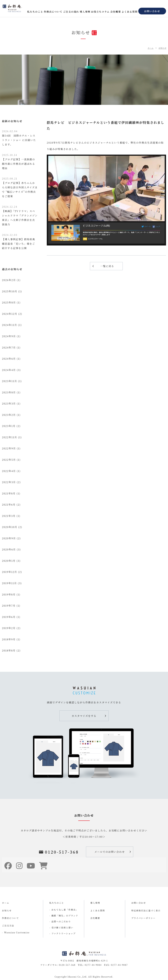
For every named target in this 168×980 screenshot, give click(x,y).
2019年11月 (9, 583)
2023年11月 (10, 381)
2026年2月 (9, 280)
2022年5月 (9, 460)
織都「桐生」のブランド (65, 916)
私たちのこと (35, 12)
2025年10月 (10, 291)
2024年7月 (9, 347)
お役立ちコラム (100, 12)
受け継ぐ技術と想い (62, 928)
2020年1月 (9, 561)
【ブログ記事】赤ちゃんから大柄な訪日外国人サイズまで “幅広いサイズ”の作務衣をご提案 (20, 187)
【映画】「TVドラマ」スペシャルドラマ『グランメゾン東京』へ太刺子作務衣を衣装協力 (20, 215)
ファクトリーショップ (64, 933)
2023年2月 (9, 415)
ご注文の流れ (71, 12)
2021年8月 (9, 493)
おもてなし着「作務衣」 (65, 910)
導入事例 (85, 12)
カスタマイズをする (84, 716)
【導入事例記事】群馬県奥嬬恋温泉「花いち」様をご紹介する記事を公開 (19, 241)
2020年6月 (9, 549)
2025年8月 (9, 302)
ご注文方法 (8, 926)
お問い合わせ (152, 11)
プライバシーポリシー (143, 918)
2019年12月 (10, 572)
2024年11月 (10, 325)
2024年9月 (9, 336)
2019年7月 (9, 606)
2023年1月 (9, 426)
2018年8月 (9, 650)
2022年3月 (9, 482)
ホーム (150, 48)
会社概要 (116, 12)
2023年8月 (9, 392)
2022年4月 (9, 471)
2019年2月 (9, 628)
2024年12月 (10, 314)
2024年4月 (9, 370)
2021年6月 (9, 504)
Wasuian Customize (17, 932)
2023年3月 (9, 403)
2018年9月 (9, 639)
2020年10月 (10, 527)
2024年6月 (9, 359)
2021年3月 (9, 516)
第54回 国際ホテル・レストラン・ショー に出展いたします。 (19, 138)
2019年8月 (9, 594)
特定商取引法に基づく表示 (146, 910)
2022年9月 (9, 448)
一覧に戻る (107, 266)
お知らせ (162, 48)
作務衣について (53, 12)
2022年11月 (10, 437)
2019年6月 (9, 617)
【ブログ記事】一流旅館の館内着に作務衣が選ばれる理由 (19, 161)
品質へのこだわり (61, 921)
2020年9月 (9, 538)
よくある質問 (130, 12)
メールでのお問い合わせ (110, 852)
